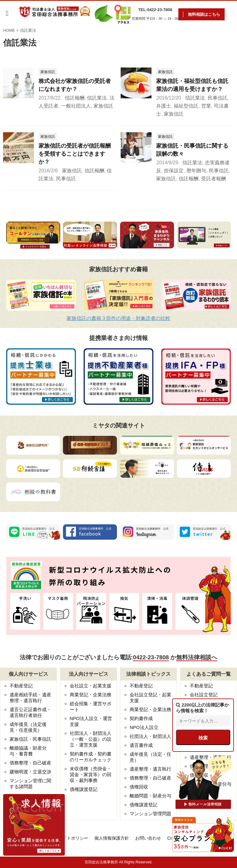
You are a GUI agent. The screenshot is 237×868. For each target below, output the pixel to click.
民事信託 (218, 98)
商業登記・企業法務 (91, 695)
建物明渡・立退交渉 (30, 772)
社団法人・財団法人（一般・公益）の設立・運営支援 (91, 739)
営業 (206, 106)
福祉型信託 (186, 106)
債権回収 (139, 787)
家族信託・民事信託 (30, 739)
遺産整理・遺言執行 (150, 769)
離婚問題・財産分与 (150, 796)
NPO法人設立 (144, 727)
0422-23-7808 (151, 657)
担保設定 (174, 171)
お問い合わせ (148, 838)
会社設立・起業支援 (91, 686)
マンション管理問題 (150, 814)
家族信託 (103, 106)
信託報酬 (75, 98)
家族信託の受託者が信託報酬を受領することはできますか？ (75, 154)
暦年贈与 (196, 171)
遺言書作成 (141, 745)
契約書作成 (141, 718)
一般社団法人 (76, 106)
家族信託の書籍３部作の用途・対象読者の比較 (118, 318)
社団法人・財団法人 (150, 736)
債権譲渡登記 (84, 789)
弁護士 (164, 106)
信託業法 (97, 98)
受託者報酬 (214, 179)
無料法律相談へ (197, 657)
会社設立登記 (204, 695)
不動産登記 (21, 686)
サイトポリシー (73, 838)
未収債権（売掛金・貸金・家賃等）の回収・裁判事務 (91, 774)
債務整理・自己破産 (30, 763)
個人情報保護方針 (112, 838)
